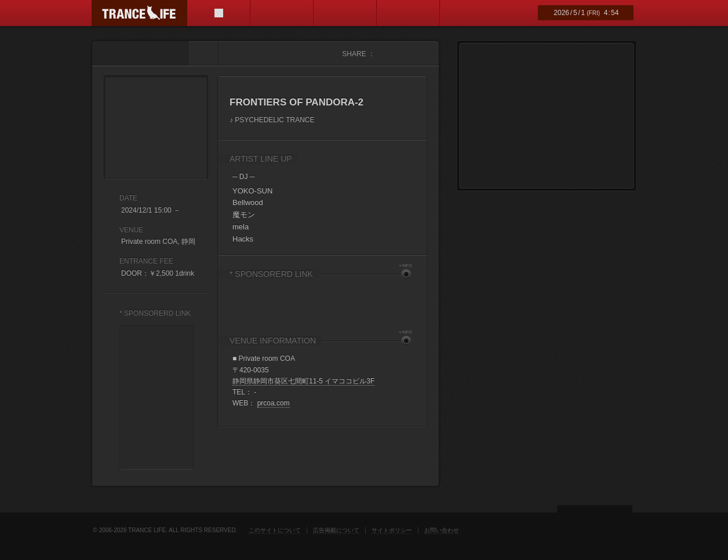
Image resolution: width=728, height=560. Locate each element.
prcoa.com (274, 403)
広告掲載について (336, 530)
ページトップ (595, 522)
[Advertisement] (322, 301)
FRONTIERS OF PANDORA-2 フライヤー (156, 127)
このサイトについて (275, 530)
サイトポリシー (392, 530)
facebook (385, 54)
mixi (419, 54)
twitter (402, 54)
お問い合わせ (442, 530)
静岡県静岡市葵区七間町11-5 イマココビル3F (303, 381)
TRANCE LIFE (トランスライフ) (139, 13)
